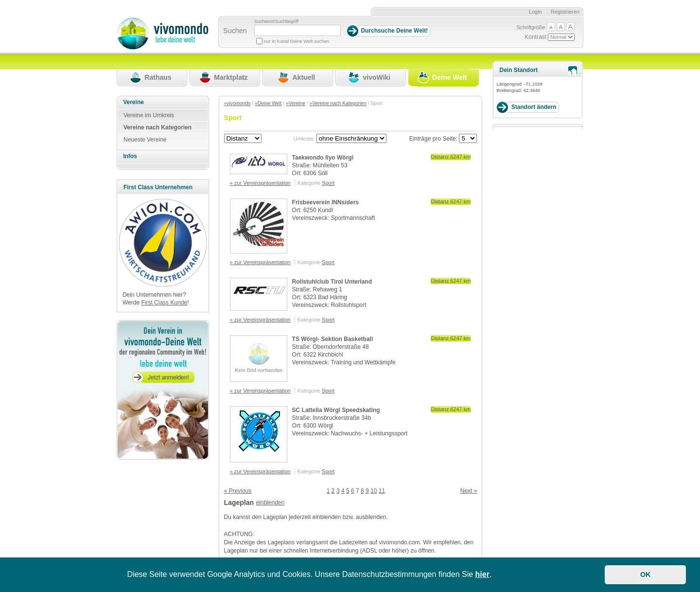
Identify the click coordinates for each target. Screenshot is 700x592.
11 (382, 491)
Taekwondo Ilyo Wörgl (323, 158)
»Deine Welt (268, 103)
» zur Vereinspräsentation (260, 183)
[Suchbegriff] (297, 30)
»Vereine (296, 103)
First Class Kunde (164, 303)
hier (482, 574)
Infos (130, 156)
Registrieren (565, 12)
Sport (328, 183)
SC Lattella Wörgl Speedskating (336, 410)
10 (374, 491)
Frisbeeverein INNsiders (325, 202)
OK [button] (646, 574)
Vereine (133, 102)
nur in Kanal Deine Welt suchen (297, 41)
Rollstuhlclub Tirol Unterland (332, 282)
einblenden (270, 502)
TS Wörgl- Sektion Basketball (333, 339)
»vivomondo (237, 103)
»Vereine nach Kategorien (338, 103)
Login (535, 12)
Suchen (235, 31)
